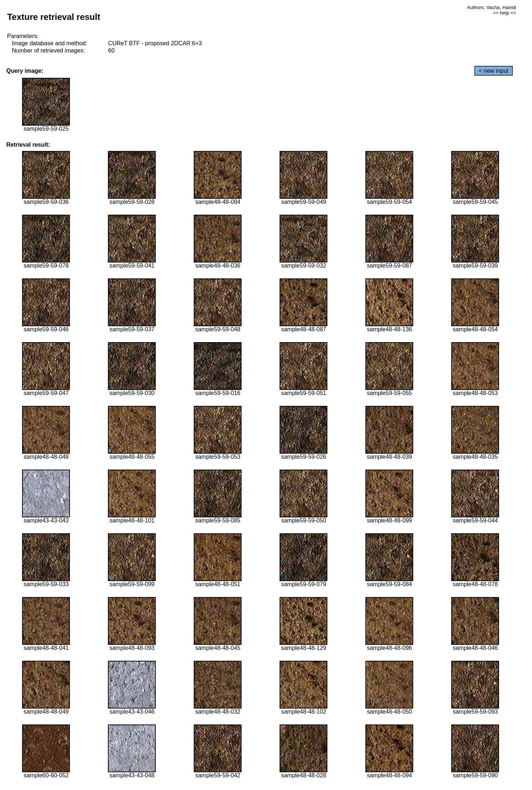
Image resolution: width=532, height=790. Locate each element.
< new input (494, 71)
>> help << (504, 13)
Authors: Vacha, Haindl (492, 7)
